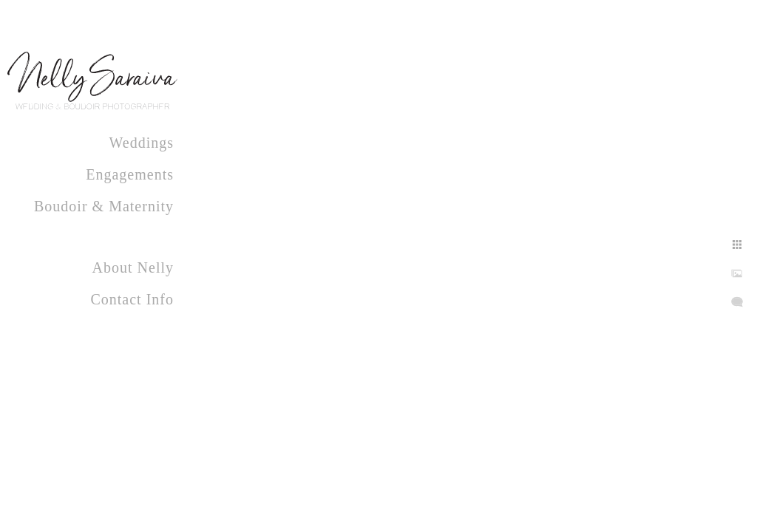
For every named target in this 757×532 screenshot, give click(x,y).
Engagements (130, 174)
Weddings (142, 143)
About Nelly (133, 267)
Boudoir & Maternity (104, 206)
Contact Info (132, 299)
